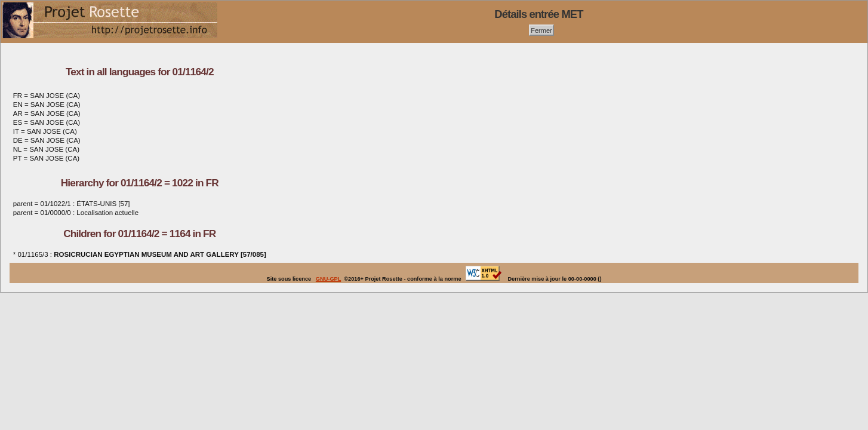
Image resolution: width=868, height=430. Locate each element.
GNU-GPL (328, 279)
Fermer (541, 30)
